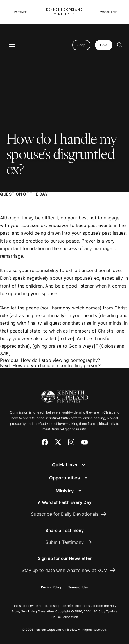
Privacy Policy (51, 587)
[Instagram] (71, 442)
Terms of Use (78, 587)
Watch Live (108, 12)
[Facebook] (45, 442)
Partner (21, 12)
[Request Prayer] (102, 354)
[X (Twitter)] (58, 442)
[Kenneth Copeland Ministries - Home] (64, 393)
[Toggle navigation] (12, 45)
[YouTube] (84, 442)
